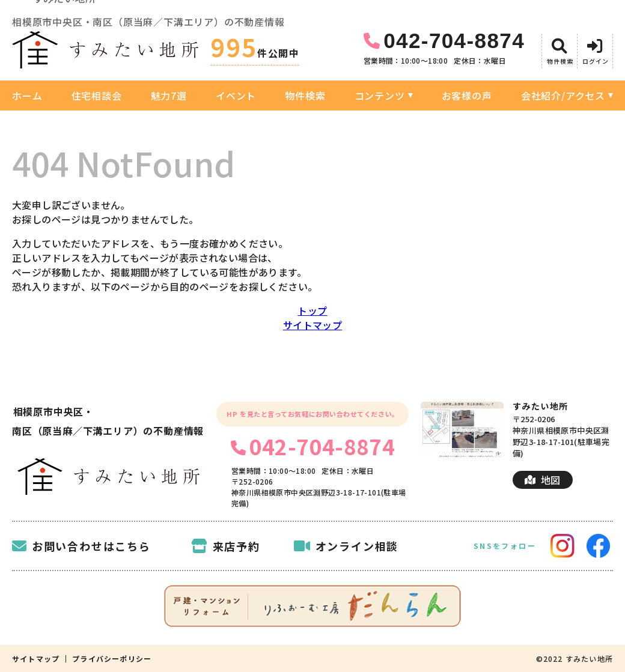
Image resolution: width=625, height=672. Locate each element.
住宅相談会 (97, 95)
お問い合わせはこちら (81, 546)
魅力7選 (169, 95)
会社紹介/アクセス (563, 95)
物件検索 (305, 95)
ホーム (27, 95)
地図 (542, 480)
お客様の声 (467, 95)
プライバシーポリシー (112, 659)
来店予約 (226, 546)
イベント (236, 95)
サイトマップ (312, 325)
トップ (312, 310)
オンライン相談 (346, 546)
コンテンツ (380, 95)
